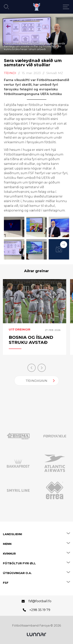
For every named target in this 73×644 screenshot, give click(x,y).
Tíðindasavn (36, 381)
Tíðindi (10, 73)
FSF (6, 583)
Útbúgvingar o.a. (17, 573)
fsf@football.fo (40, 601)
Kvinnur (9, 554)
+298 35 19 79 (40, 610)
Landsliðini (12, 534)
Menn (7, 544)
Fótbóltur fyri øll (19, 563)
